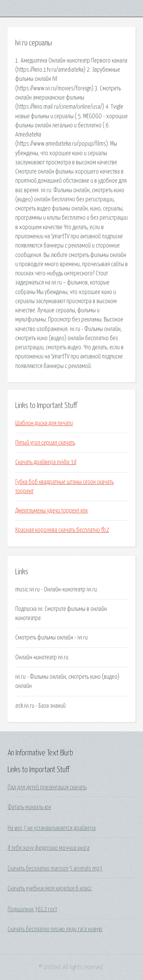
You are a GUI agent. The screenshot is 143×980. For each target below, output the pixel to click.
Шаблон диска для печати (44, 423)
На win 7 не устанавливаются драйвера (52, 828)
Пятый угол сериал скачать (45, 443)
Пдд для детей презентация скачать (47, 787)
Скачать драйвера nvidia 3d (46, 462)
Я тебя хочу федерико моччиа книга (49, 848)
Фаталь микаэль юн (29, 807)
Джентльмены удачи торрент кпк (51, 511)
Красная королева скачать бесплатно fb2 (62, 530)
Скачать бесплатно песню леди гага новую (55, 929)
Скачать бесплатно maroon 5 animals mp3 (55, 869)
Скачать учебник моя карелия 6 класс (50, 888)
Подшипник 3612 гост (32, 909)
